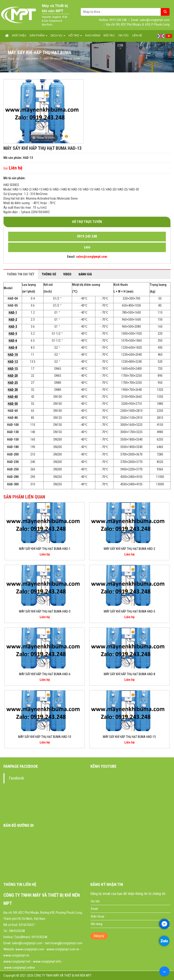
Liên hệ (137, 36)
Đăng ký (99, 936)
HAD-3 (13, 327)
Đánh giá (85, 274)
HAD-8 (13, 348)
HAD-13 (13, 362)
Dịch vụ (58, 36)
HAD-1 (13, 312)
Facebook (17, 778)
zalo (87, 247)
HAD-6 (13, 341)
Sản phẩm (38, 36)
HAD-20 (13, 376)
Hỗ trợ (75, 36)
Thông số (49, 274)
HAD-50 (13, 404)
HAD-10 (13, 355)
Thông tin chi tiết (21, 274)
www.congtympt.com (30, 949)
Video (67, 274)
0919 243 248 (87, 236)
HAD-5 (13, 334)
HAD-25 (13, 383)
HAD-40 (13, 397)
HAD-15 (13, 369)
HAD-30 (13, 390)
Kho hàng (93, 36)
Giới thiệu (19, 36)
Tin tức (123, 36)
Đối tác (109, 36)
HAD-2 (13, 320)
